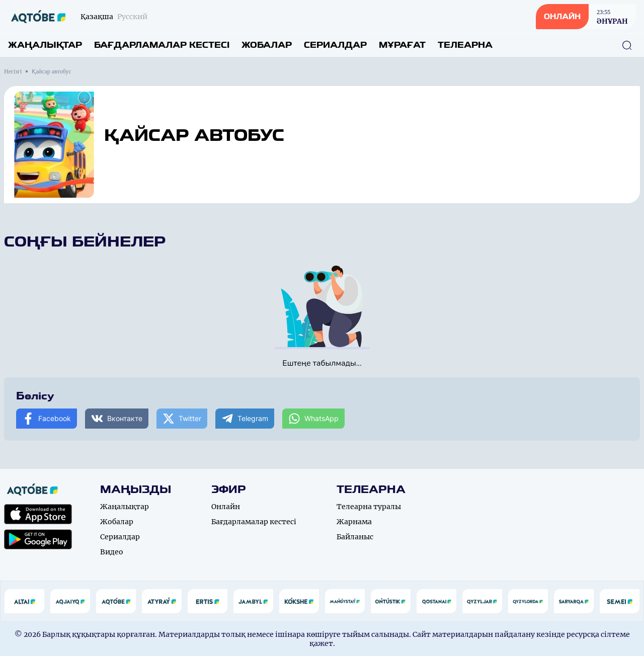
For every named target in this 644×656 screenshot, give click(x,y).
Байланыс (355, 537)
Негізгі (13, 71)
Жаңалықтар (45, 45)
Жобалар (267, 45)
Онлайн (226, 507)
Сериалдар (335, 45)
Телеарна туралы (369, 507)
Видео (112, 552)
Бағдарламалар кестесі (162, 45)
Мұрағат (402, 45)
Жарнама (354, 522)
